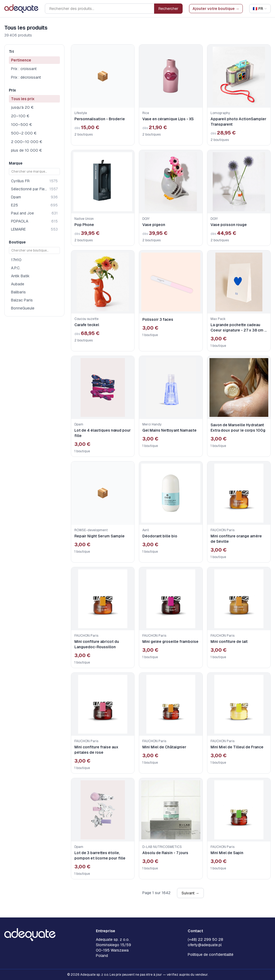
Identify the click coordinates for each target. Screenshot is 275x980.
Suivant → (190, 893)
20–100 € (20, 116)
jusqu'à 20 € (22, 107)
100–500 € (21, 125)
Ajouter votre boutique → (216, 9)
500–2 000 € (24, 133)
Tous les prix (23, 99)
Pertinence (21, 60)
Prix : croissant (24, 69)
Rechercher (168, 9)
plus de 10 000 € (26, 150)
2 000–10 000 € (27, 142)
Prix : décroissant (26, 77)
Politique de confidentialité (211, 955)
